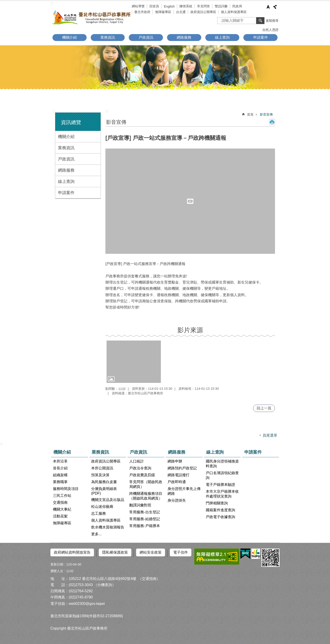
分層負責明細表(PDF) (104, 491)
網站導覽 (138, 6)
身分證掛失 (177, 500)
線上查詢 (222, 37)
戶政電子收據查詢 (220, 517)
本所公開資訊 (102, 468)
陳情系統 (186, 6)
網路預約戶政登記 (182, 468)
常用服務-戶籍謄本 (144, 526)
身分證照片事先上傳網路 (184, 491)
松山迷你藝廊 (102, 507)
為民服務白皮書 (104, 482)
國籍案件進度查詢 (220, 510)
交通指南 (60, 502)
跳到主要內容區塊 (2, 2)
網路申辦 (175, 461)
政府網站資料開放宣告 (72, 552)
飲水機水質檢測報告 (108, 527)
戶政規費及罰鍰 (142, 475)
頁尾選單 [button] (270, 435)
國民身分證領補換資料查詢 (222, 464)
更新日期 (57, 563)
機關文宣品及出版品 (108, 500)
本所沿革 (60, 461)
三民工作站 (62, 496)
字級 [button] (268, 7)
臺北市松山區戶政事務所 (92, 18)
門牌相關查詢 (217, 503)
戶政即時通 (177, 482)
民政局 (237, 6)
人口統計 (137, 461)
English (169, 6)
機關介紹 (69, 37)
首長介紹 (60, 468)
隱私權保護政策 (115, 552)
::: (52, 3)
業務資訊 (108, 37)
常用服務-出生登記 (144, 512)
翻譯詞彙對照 (140, 505)
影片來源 (190, 330)
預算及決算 (100, 475)
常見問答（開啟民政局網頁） (146, 484)
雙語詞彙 (221, 6)
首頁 (250, 114)
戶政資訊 (146, 37)
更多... (96, 534)
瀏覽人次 (57, 569)
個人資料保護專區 (234, 12)
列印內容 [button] (272, 122)
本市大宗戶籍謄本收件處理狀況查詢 (222, 494)
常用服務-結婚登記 (144, 519)
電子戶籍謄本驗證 (220, 485)
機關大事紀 (62, 509)
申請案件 (261, 37)
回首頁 (154, 6)
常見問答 (203, 6)
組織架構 (60, 475)
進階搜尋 (272, 21)
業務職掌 (60, 482)
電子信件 (181, 552)
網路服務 (184, 37)
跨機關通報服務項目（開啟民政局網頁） (146, 496)
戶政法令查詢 (140, 468)
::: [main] (107, 111)
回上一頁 (264, 408)
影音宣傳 (266, 114)
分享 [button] (275, 7)
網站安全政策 (151, 552)
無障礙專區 (163, 12)
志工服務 (99, 513)
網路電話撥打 (179, 475)
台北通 (181, 12)
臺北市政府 (142, 12)
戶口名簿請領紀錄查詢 (222, 475)
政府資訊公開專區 (203, 12)
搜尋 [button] (260, 21)
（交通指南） (149, 577)
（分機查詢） (105, 583)
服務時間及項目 (66, 489)
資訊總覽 (71, 122)
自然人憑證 (270, 30)
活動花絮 (60, 516)
